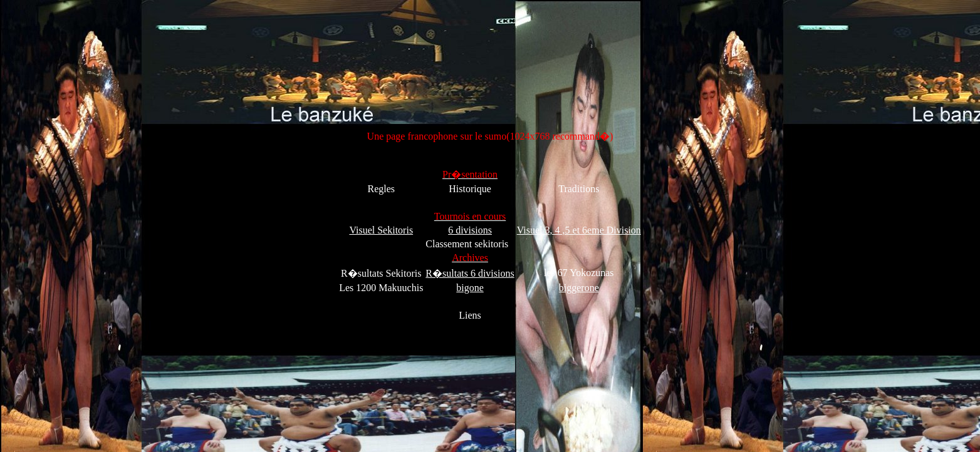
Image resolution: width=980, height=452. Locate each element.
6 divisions (470, 230)
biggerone (579, 288)
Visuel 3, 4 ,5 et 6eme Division (579, 230)
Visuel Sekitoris (381, 230)
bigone (470, 288)
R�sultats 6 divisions (470, 273)
